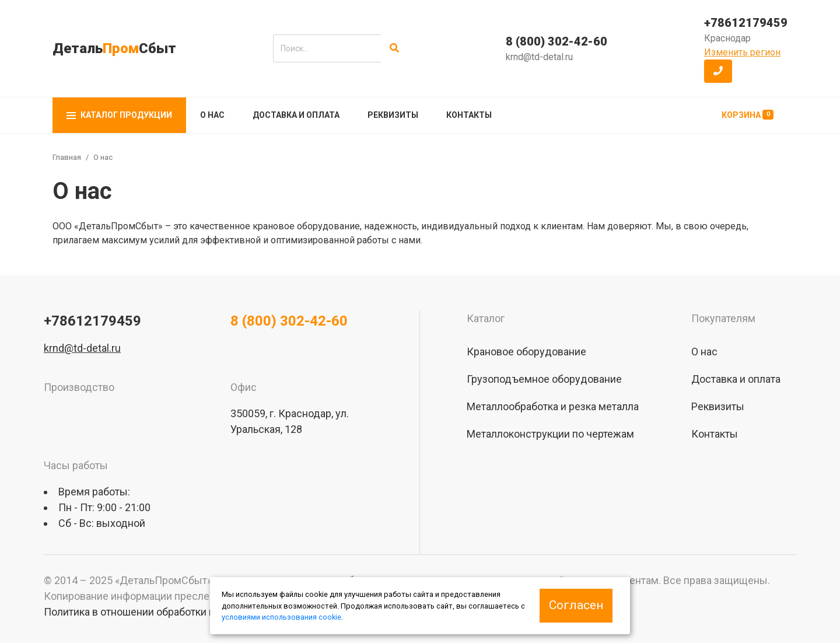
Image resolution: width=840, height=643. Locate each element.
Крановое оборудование (526, 352)
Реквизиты (393, 115)
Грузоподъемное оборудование (544, 379)
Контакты (469, 115)
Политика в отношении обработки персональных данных (181, 612)
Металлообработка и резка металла (553, 406)
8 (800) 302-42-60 (556, 41)
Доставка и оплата (296, 115)
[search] (327, 48)
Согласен (576, 605)
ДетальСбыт (114, 48)
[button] (718, 71)
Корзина (748, 115)
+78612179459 (746, 23)
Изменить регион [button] (742, 52)
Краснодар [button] (727, 38)
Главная (67, 157)
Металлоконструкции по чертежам (550, 434)
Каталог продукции (119, 115)
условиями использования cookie (281, 617)
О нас (212, 115)
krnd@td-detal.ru (539, 57)
